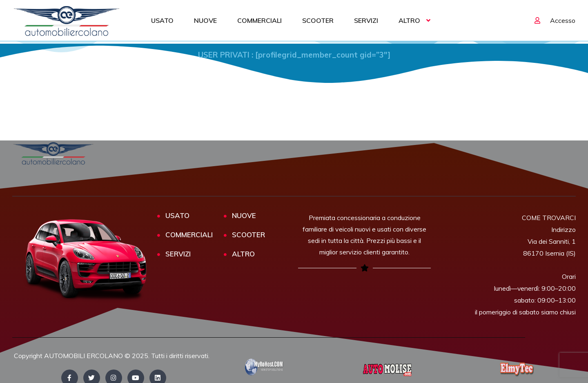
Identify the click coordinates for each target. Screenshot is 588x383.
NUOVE (205, 20)
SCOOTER (318, 20)
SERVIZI (366, 20)
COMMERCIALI (259, 20)
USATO (162, 20)
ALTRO (409, 20)
